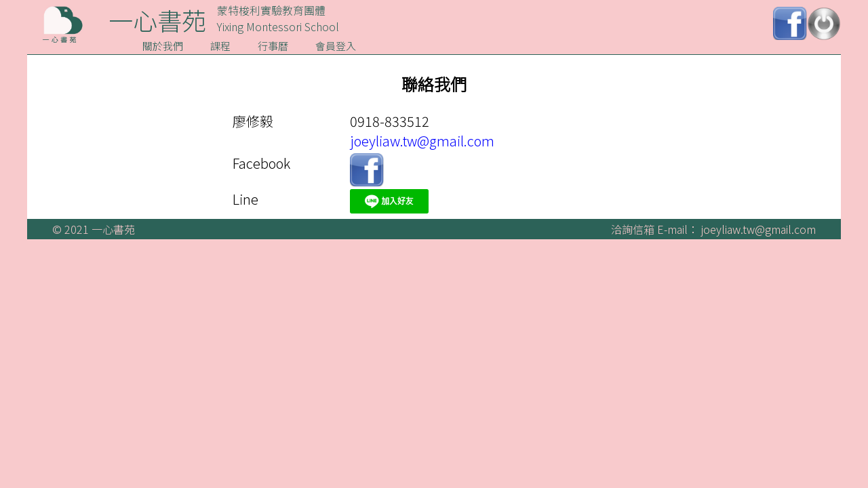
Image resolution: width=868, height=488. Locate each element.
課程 (220, 46)
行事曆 (273, 46)
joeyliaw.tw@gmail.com (422, 141)
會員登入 (336, 46)
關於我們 (163, 46)
